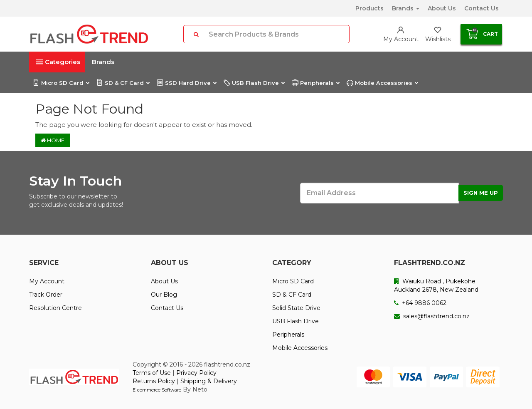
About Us (442, 8)
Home (53, 140)
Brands (406, 8)
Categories (58, 62)
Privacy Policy (196, 373)
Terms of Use (152, 373)
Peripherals (315, 83)
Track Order (46, 295)
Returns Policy (154, 381)
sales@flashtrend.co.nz (432, 316)
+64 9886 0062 (420, 303)
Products (369, 8)
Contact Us (482, 8)
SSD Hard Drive (186, 83)
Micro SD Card (61, 83)
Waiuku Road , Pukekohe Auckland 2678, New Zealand (436, 285)
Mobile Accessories (382, 83)
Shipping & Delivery (209, 381)
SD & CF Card (123, 83)
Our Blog (164, 295)
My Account (47, 281)
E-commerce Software (157, 390)
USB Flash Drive (254, 83)
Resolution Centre (55, 308)
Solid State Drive (296, 308)
